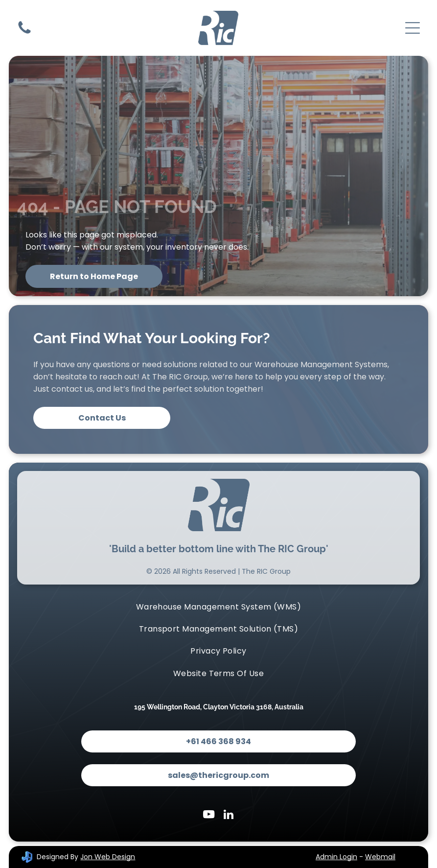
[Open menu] (413, 28)
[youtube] (209, 816)
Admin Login (336, 857)
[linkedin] (228, 816)
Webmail (380, 857)
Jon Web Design (108, 857)
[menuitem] (218, 606)
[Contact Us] (24, 33)
